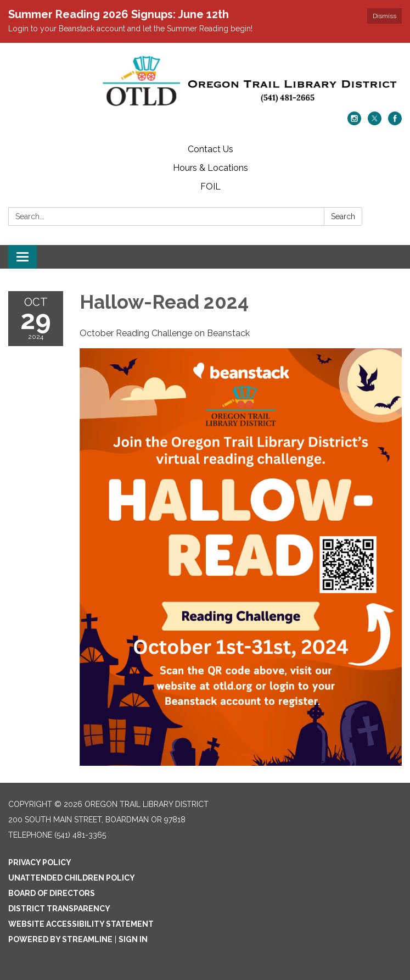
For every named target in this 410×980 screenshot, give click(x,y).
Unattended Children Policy (72, 878)
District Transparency (59, 909)
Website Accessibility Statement (81, 924)
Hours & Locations (210, 168)
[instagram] (354, 122)
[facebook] (395, 122)
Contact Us (210, 149)
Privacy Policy (40, 862)
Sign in (133, 939)
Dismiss (384, 16)
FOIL (210, 186)
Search (343, 216)
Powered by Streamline (60, 939)
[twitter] (375, 122)
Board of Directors (52, 893)
